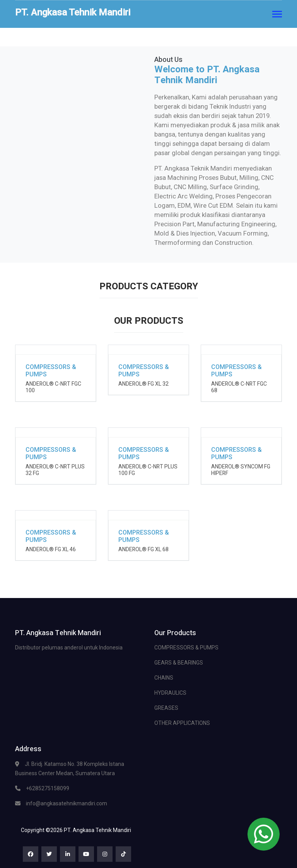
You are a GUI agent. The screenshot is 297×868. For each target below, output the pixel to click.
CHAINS (164, 678)
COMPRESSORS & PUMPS (186, 648)
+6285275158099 (48, 788)
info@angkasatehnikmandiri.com (67, 803)
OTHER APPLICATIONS (182, 723)
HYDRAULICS (170, 693)
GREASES (166, 708)
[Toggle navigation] (277, 15)
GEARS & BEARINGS (179, 663)
